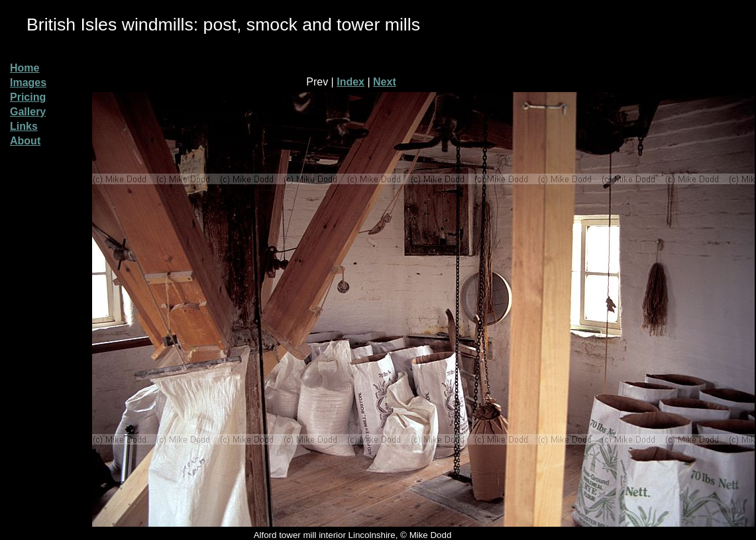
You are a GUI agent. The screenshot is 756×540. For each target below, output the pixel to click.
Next (385, 82)
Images (28, 82)
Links (24, 126)
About (25, 141)
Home (25, 68)
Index (351, 82)
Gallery (28, 112)
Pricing (28, 97)
